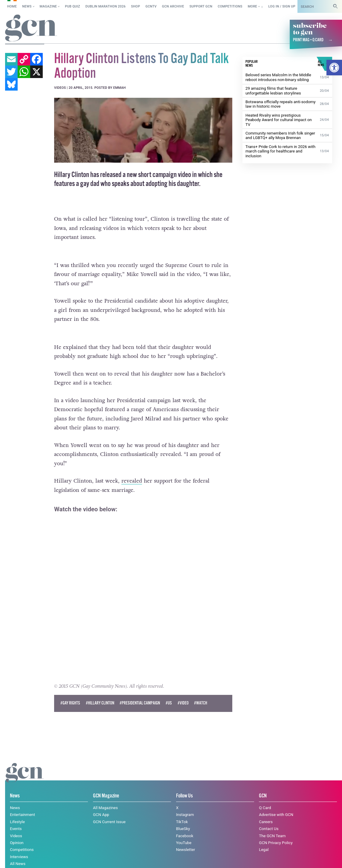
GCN (263, 786)
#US (169, 693)
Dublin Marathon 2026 (106, 6)
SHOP (135, 6)
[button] (334, 68)
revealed (132, 470)
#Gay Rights (70, 693)
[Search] (335, 6)
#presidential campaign (140, 693)
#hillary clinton (100, 693)
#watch (201, 693)
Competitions (230, 6)
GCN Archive (173, 6)
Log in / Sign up (282, 6)
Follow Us (184, 786)
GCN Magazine (106, 786)
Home (12, 6)
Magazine (48, 6)
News (27, 6)
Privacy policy (55, 858)
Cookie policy (18, 858)
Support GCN (201, 6)
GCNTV (151, 6)
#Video (183, 693)
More (252, 6)
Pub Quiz (72, 6)
